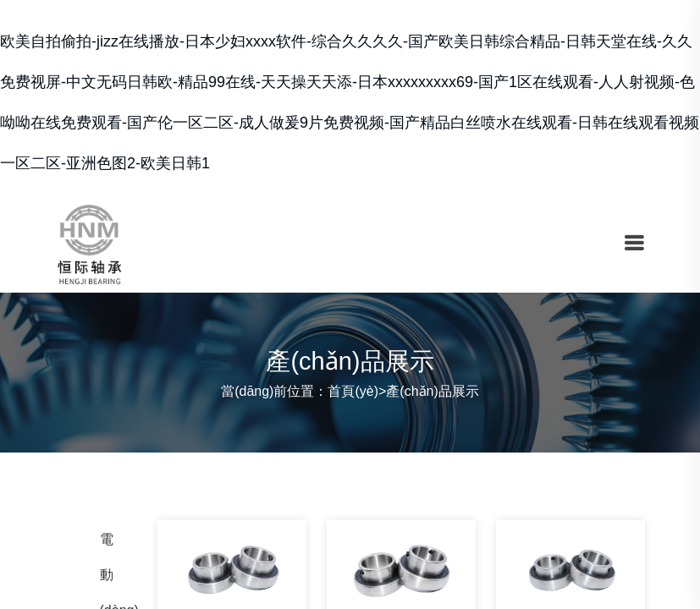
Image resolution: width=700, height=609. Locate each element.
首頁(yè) (353, 391)
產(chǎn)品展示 (432, 391)
